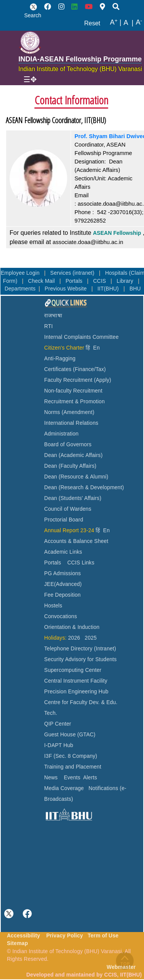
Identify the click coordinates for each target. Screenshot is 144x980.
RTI (48, 326)
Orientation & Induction (72, 627)
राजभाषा (53, 316)
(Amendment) (78, 412)
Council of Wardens (68, 509)
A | (116, 23)
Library (126, 281)
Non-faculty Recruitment (73, 391)
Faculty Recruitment (68, 380)
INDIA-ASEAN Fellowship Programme (80, 59)
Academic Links (63, 552)
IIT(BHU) (109, 289)
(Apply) (103, 380)
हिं (88, 348)
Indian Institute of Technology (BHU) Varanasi (80, 69)
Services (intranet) (73, 273)
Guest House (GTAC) (70, 735)
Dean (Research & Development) (84, 488)
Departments (20, 289)
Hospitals (117, 273)
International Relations (71, 423)
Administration (61, 434)
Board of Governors (68, 445)
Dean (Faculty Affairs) (70, 466)
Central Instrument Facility (76, 681)
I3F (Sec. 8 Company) (71, 756)
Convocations (60, 616)
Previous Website (66, 289)
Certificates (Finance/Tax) (75, 369)
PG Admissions (63, 573)
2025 (91, 638)
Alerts (90, 778)
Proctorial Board (64, 520)
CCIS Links (81, 563)
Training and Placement (73, 767)
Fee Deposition (62, 595)
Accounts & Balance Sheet (76, 541)
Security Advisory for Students (80, 659)
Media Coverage (64, 788)
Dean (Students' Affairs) (73, 498)
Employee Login (21, 273)
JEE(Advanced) (63, 584)
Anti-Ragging (60, 359)
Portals (75, 281)
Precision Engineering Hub (76, 692)
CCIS (100, 281)
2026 (74, 638)
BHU (135, 289)
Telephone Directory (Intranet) (80, 649)
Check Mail (42, 281)
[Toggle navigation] (30, 79)
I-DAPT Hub (59, 745)
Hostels (53, 606)
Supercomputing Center (73, 670)
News (51, 778)
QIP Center (58, 724)
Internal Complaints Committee (81, 337)
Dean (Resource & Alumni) (76, 477)
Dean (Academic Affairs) (73, 455)
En (97, 348)
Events (72, 778)
